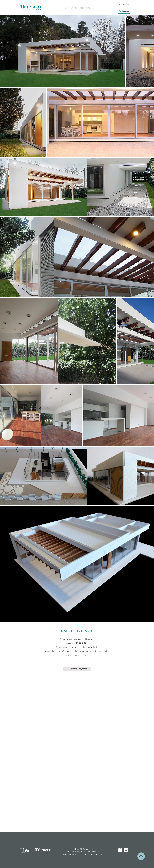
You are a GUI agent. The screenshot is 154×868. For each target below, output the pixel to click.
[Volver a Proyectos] (77, 669)
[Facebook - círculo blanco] (120, 850)
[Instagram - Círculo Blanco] (126, 850)
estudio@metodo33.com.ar (75, 854)
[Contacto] (124, 5)
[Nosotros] (124, 11)
